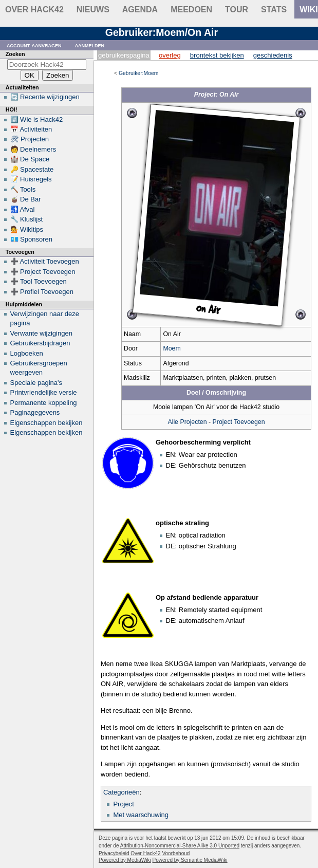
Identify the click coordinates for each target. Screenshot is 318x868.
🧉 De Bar (26, 199)
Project (123, 804)
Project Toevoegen (239, 422)
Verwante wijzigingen (41, 333)
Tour (237, 10)
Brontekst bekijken (217, 55)
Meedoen (191, 10)
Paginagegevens (35, 412)
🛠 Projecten (30, 139)
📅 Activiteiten (31, 129)
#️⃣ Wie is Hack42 (37, 119)
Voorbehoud (176, 853)
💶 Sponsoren (32, 239)
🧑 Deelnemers (33, 149)
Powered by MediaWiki (125, 860)
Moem (172, 348)
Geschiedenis (273, 55)
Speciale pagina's (36, 383)
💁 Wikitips (27, 229)
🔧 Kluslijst (27, 219)
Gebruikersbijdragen (40, 343)
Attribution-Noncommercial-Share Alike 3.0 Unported (180, 846)
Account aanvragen (34, 45)
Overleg (170, 55)
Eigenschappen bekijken (46, 423)
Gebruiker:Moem (138, 73)
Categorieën (121, 792)
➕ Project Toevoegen (43, 272)
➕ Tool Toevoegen (39, 281)
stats (274, 10)
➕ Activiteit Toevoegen (45, 261)
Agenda (140, 10)
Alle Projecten (187, 422)
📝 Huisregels (31, 179)
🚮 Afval (23, 209)
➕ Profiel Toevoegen (42, 292)
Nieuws (93, 10)
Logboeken (27, 353)
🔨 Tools (23, 189)
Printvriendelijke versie (44, 392)
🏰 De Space (30, 159)
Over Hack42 (34, 10)
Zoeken (15, 54)
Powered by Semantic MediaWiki (190, 860)
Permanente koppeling (44, 403)
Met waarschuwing (141, 815)
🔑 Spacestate (32, 169)
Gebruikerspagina (124, 55)
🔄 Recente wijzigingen (45, 97)
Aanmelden (90, 45)
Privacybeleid (114, 853)
